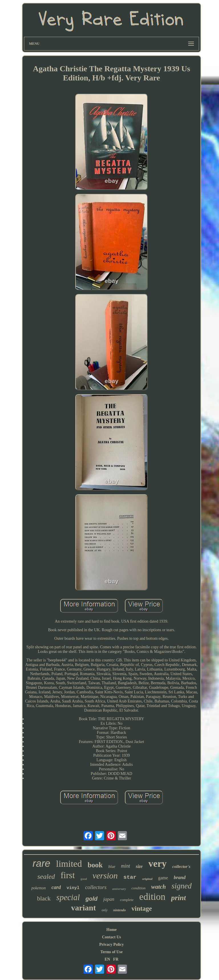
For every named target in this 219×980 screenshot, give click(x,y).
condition (138, 888)
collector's (181, 866)
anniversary (119, 889)
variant (83, 908)
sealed (46, 876)
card (56, 887)
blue (112, 867)
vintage (142, 909)
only (105, 910)
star (130, 877)
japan (109, 899)
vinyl (73, 888)
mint (125, 866)
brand (180, 877)
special (68, 897)
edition (152, 897)
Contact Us (112, 937)
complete (127, 900)
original (147, 879)
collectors (96, 887)
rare (41, 863)
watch (158, 887)
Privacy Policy (111, 944)
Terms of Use (111, 952)
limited (69, 864)
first (68, 875)
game (163, 878)
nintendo (119, 910)
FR (116, 959)
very (157, 863)
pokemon (39, 888)
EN (107, 959)
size (139, 866)
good (84, 879)
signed (182, 886)
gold (92, 899)
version (105, 875)
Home (111, 930)
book (95, 865)
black (44, 898)
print (179, 898)
